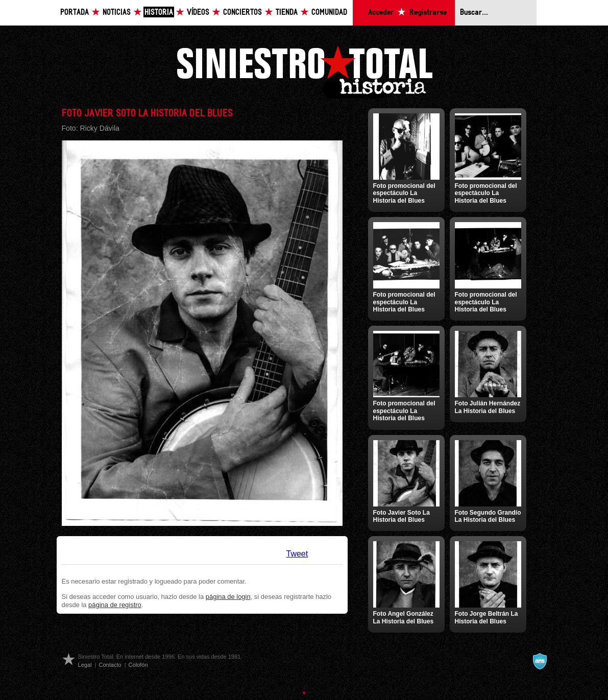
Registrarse (428, 13)
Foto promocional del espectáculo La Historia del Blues (404, 193)
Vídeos (198, 13)
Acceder (381, 13)
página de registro (115, 605)
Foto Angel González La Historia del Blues (404, 617)
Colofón (138, 665)
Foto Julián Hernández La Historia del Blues (488, 407)
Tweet (297, 554)
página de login (228, 597)
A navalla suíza (540, 661)
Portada (75, 13)
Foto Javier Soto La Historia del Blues (402, 516)
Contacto (110, 665)
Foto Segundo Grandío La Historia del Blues (488, 516)
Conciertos (242, 13)
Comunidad (329, 13)
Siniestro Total (304, 71)
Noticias (117, 13)
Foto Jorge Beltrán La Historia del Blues (487, 617)
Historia (159, 13)
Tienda (287, 13)
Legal (85, 665)
